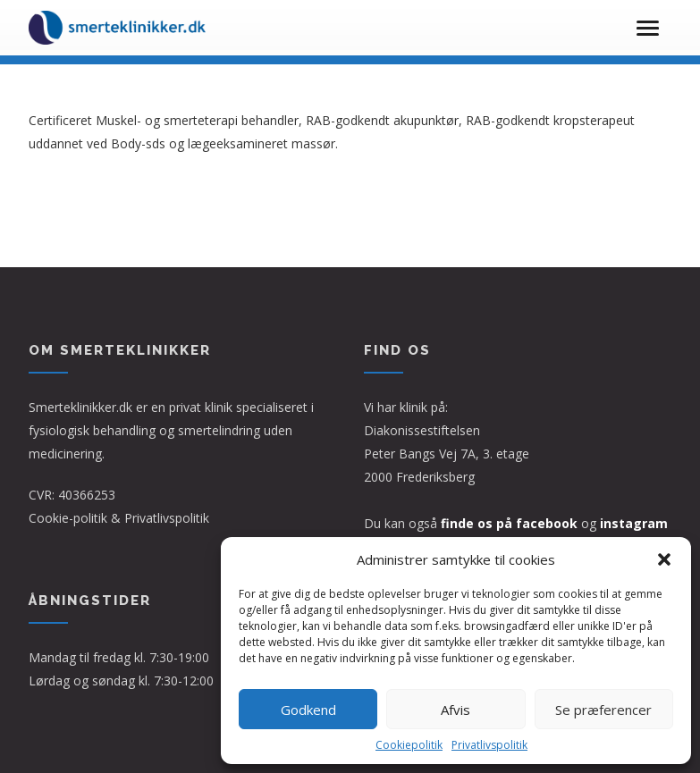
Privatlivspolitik (489, 745)
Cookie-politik (68, 518)
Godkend (308, 710)
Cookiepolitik (409, 745)
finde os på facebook (509, 523)
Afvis (455, 710)
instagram (634, 523)
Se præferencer (603, 710)
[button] (664, 559)
